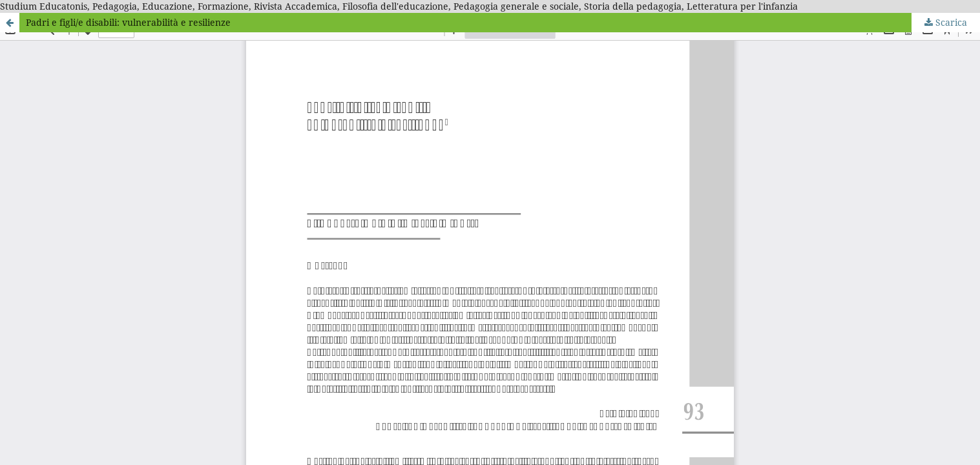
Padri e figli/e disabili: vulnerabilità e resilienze (128, 22)
